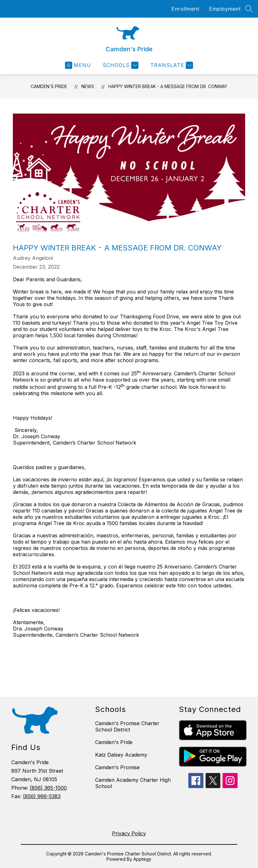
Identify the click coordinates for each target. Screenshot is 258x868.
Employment (225, 9)
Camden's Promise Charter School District (127, 726)
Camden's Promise (117, 767)
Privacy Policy (129, 833)
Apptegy (142, 859)
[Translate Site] (171, 65)
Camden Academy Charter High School (133, 783)
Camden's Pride (49, 86)
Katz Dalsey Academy (121, 755)
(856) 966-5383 (42, 796)
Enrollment (185, 9)
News (88, 86)
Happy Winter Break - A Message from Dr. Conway (168, 86)
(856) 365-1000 (48, 788)
